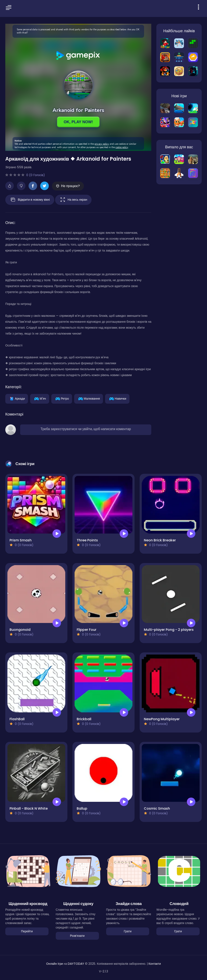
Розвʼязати (77, 936)
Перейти (27, 931)
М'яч (40, 398)
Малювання (89, 398)
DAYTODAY (76, 964)
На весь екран (73, 200)
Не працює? (68, 186)
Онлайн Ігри (55, 964)
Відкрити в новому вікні (30, 200)
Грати (128, 931)
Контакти (155, 964)
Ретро (62, 398)
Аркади (17, 398)
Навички (117, 398)
